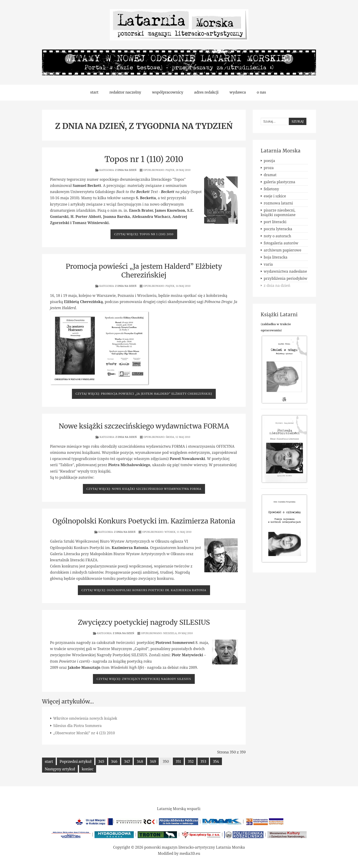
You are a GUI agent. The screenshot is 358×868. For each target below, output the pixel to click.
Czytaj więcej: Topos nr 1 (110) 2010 (144, 234)
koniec (88, 769)
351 (178, 761)
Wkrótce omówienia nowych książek (85, 718)
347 (127, 761)
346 (114, 761)
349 (153, 761)
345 (101, 761)
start (49, 761)
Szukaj (298, 121)
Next (288, 59)
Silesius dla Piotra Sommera (77, 726)
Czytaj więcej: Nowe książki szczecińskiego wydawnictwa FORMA (144, 489)
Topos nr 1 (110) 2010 (144, 159)
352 (191, 761)
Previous (70, 59)
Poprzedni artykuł (76, 761)
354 (216, 761)
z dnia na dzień (126, 170)
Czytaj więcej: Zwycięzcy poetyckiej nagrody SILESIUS (144, 679)
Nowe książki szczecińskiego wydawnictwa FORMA (144, 426)
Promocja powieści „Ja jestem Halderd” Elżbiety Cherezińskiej (144, 271)
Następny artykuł (60, 769)
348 (140, 761)
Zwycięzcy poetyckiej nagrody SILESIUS (144, 622)
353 (203, 761)
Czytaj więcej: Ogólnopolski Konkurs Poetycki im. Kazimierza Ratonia (144, 590)
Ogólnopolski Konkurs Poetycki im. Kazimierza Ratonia (144, 521)
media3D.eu (190, 853)
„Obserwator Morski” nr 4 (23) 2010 (84, 733)
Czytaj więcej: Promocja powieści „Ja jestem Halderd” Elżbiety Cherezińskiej (144, 394)
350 (166, 761)
